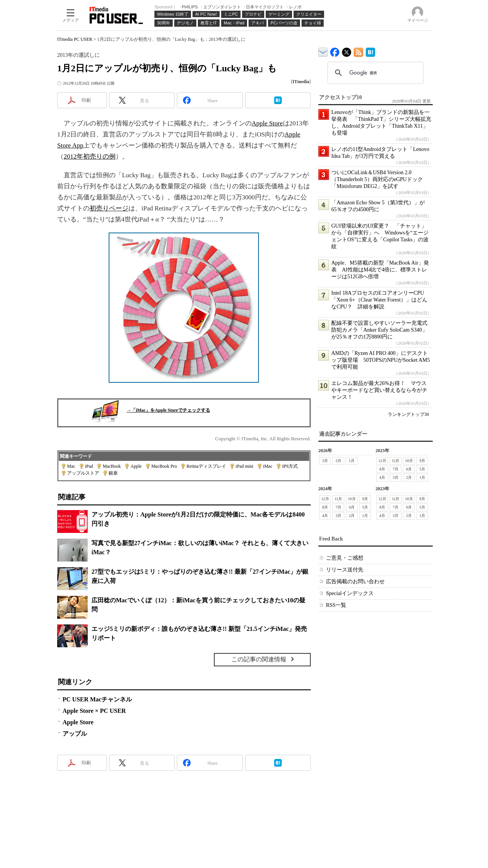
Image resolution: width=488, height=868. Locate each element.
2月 (338, 461)
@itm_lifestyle (347, 51)
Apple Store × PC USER (94, 711)
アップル (75, 734)
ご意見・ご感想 (345, 558)
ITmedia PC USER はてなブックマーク (370, 51)
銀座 (113, 473)
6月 (409, 469)
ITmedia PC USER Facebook (335, 51)
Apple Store (267, 123)
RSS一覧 (336, 605)
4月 (382, 477)
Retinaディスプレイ (206, 466)
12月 (382, 461)
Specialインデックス (350, 593)
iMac (268, 466)
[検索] (374, 73)
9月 (422, 461)
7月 (396, 469)
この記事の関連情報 (259, 659)
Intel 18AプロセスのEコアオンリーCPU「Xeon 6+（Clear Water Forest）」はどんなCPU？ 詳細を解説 (379, 300)
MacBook (112, 466)
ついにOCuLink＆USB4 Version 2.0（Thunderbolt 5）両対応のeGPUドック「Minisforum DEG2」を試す (377, 179)
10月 (409, 461)
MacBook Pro (164, 466)
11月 (396, 461)
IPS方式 (290, 466)
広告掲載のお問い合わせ (355, 582)
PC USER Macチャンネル (97, 699)
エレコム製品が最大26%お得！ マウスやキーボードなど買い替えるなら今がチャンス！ (379, 390)
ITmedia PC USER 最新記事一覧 (359, 51)
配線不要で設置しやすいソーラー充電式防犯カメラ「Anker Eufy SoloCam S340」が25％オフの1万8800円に (379, 330)
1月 (352, 461)
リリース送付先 (345, 570)
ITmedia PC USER (75, 39)
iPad (89, 466)
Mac (71, 466)
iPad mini (244, 466)
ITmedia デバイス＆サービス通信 (323, 51)
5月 (422, 469)
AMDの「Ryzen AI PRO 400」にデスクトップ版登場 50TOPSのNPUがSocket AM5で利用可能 (380, 360)
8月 (382, 469)
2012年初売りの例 (90, 156)
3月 (325, 461)
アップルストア (83, 473)
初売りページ (109, 208)
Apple (136, 466)
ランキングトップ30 (408, 414)
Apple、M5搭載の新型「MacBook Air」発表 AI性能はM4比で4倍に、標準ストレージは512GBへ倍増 (380, 270)
